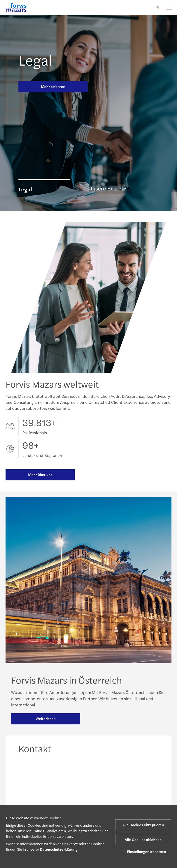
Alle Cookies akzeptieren (143, 825)
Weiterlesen (46, 719)
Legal (35, 60)
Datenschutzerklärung (59, 849)
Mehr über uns (40, 475)
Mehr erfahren (53, 86)
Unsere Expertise (109, 188)
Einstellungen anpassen (143, 851)
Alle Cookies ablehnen (143, 839)
